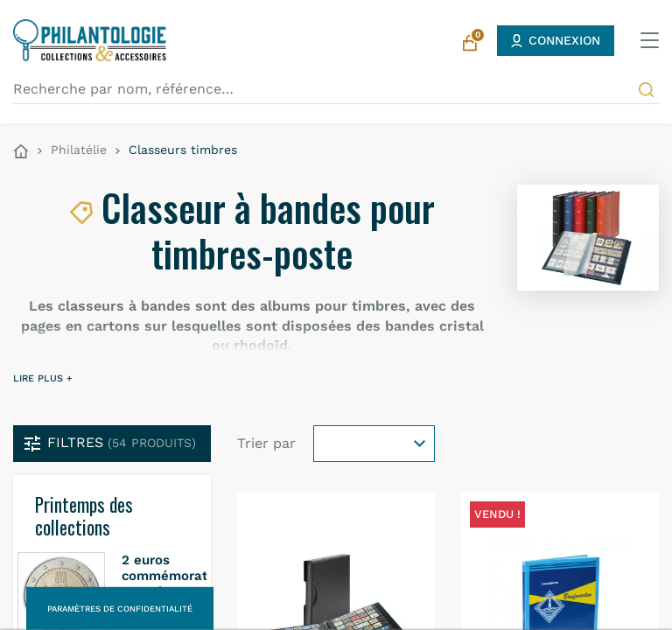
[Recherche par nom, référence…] (336, 89)
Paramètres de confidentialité (120, 609)
